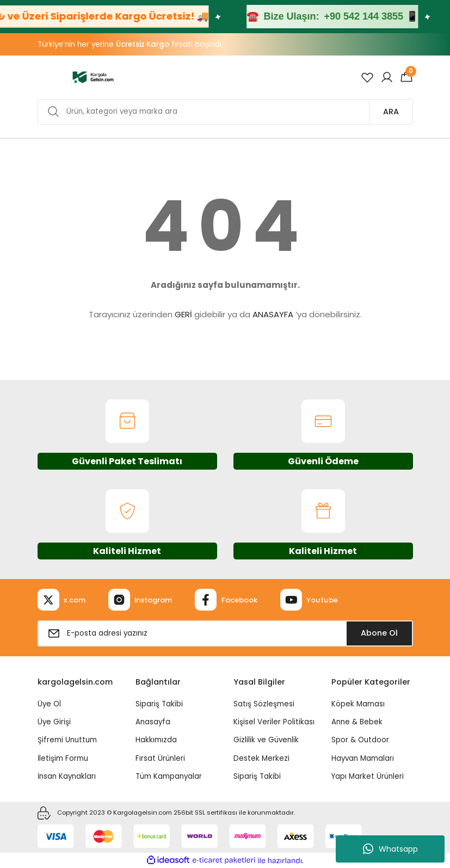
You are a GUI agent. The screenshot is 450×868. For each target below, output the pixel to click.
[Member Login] (387, 77)
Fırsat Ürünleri (160, 758)
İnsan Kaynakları (67, 776)
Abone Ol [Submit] (379, 633)
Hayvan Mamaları (363, 758)
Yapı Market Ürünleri (368, 776)
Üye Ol (49, 704)
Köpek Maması (358, 704)
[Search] (225, 112)
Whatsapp (390, 849)
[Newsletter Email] (225, 633)
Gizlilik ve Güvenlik (266, 740)
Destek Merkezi (261, 758)
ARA (391, 112)
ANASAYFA (273, 314)
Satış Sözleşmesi (264, 704)
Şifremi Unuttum (67, 740)
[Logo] (93, 77)
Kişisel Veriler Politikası (274, 722)
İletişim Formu (63, 758)
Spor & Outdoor (360, 740)
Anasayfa (153, 722)
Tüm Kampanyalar (169, 776)
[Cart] (406, 77)
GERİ (183, 314)
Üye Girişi (54, 722)
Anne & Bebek (357, 722)
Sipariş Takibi (159, 704)
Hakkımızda (156, 740)
